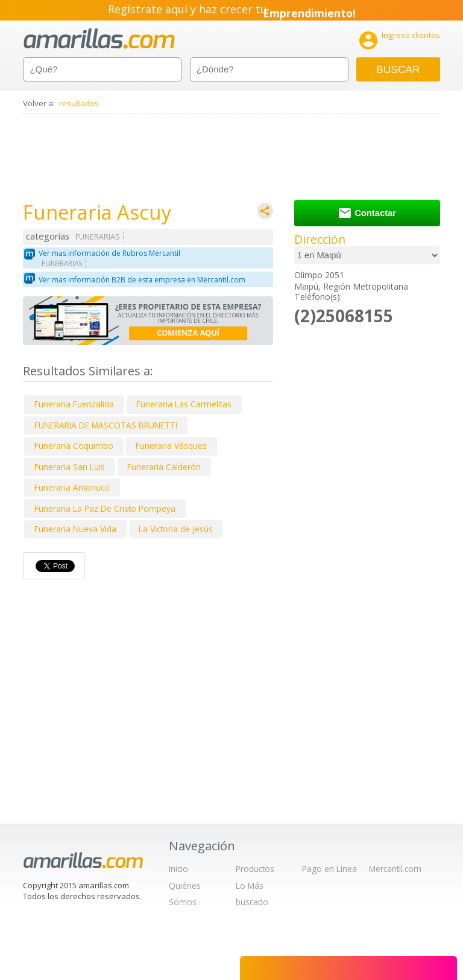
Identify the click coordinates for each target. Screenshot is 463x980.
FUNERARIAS (98, 237)
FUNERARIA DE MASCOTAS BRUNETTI (106, 425)
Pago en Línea (329, 869)
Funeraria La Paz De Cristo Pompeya (105, 508)
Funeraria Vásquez (171, 446)
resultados (79, 103)
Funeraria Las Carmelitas (184, 404)
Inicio (178, 869)
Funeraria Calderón (164, 467)
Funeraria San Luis (70, 467)
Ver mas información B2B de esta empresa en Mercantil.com (142, 280)
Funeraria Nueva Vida (75, 529)
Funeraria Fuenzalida (74, 404)
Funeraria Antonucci (72, 487)
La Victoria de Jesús (176, 529)
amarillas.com (99, 39)
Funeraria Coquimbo (74, 446)
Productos (255, 869)
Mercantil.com (395, 869)
